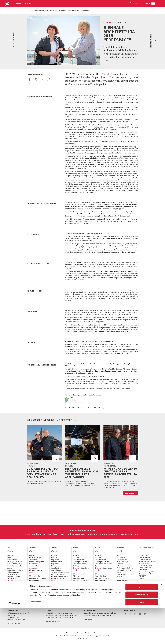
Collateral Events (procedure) (35, 567)
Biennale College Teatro (125, 574)
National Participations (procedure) (37, 563)
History (50, 534)
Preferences (142, 630)
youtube (140, 615)
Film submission (57, 566)
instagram (130, 615)
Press (10, 599)
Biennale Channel (145, 574)
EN (136, 4)
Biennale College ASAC (147, 572)
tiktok (125, 615)
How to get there (14, 595)
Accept (142, 623)
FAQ (9, 591)
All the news (129, 493)
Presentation (144, 555)
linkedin (150, 615)
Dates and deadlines (58, 574)
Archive (10, 580)
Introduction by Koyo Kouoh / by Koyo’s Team (16, 565)
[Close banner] (161, 620)
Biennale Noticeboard (79, 534)
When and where (14, 584)
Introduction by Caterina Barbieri (103, 565)
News (141, 584)
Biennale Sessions (14, 576)
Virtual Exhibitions (145, 568)
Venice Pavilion (12, 574)
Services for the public (16, 593)
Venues (57, 534)
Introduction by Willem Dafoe (125, 571)
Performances (122, 560)
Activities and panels (146, 566)
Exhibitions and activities (148, 561)
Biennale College (126, 534)
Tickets (10, 589)
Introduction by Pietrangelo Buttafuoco (15, 561)
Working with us (114, 534)
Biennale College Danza (81, 568)
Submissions (12, 578)
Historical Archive (145, 559)
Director (10, 558)
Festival (54, 555)
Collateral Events (13, 572)
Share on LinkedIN (42, 79)
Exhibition (11, 555)
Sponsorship (65, 534)
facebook (135, 615)
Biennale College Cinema (60, 576)
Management (42, 534)
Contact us (137, 534)
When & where (144, 582)
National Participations (15, 570)
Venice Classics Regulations (57, 563)
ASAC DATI (143, 576)
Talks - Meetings (123, 562)
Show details (35, 637)
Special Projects (145, 563)
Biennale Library (145, 557)
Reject (142, 638)
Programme (121, 558)
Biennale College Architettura (35, 559)
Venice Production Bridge (60, 572)
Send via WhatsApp (48, 79)
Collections (143, 570)
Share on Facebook (30, 79)
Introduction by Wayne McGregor (81, 565)
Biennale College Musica (103, 568)
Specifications (56, 568)
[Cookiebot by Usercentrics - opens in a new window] (15, 640)
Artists (10, 568)
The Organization (30, 534)
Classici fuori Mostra (58, 578)
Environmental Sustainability (97, 534)
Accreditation (13, 586)
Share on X (36, 79)
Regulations (55, 560)
